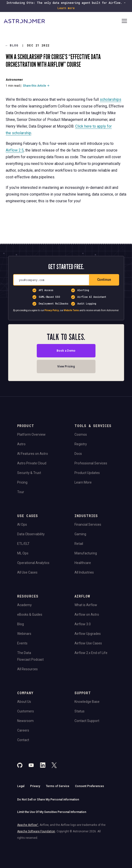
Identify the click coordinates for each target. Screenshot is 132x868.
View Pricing (66, 366)
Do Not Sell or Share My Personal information (48, 800)
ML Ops (23, 553)
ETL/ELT (23, 544)
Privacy (35, 786)
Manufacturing (86, 553)
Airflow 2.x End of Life (91, 653)
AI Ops (22, 524)
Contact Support (87, 721)
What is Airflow (86, 605)
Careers (23, 730)
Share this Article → (36, 86)
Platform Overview (31, 434)
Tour (21, 492)
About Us (24, 702)
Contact (23, 740)
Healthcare (83, 563)
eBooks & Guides (30, 614)
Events (22, 643)
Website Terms (71, 310)
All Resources (27, 669)
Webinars (24, 634)
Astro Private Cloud (32, 463)
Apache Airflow (28, 825)
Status (79, 711)
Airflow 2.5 (15, 150)
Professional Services (91, 463)
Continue (104, 280)
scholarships (111, 99)
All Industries (84, 572)
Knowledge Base (87, 702)
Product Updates (87, 473)
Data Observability (31, 534)
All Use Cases (27, 572)
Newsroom (25, 721)
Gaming (80, 534)
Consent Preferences (90, 786)
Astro (21, 444)
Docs (78, 454)
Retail (79, 544)
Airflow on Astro (87, 614)
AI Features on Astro (33, 454)
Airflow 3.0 (83, 624)
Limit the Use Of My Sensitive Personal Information (52, 812)
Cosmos (81, 434)
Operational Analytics (33, 563)
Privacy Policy (52, 310)
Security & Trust (29, 473)
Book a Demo (66, 351)
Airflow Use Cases (88, 643)
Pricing (22, 482)
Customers (26, 711)
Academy (24, 605)
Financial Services (88, 524)
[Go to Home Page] (62, 21)
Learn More (83, 482)
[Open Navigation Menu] (124, 21)
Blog (12, 45)
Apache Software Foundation (36, 831)
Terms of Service (58, 786)
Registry (81, 444)
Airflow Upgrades (88, 634)
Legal (21, 786)
